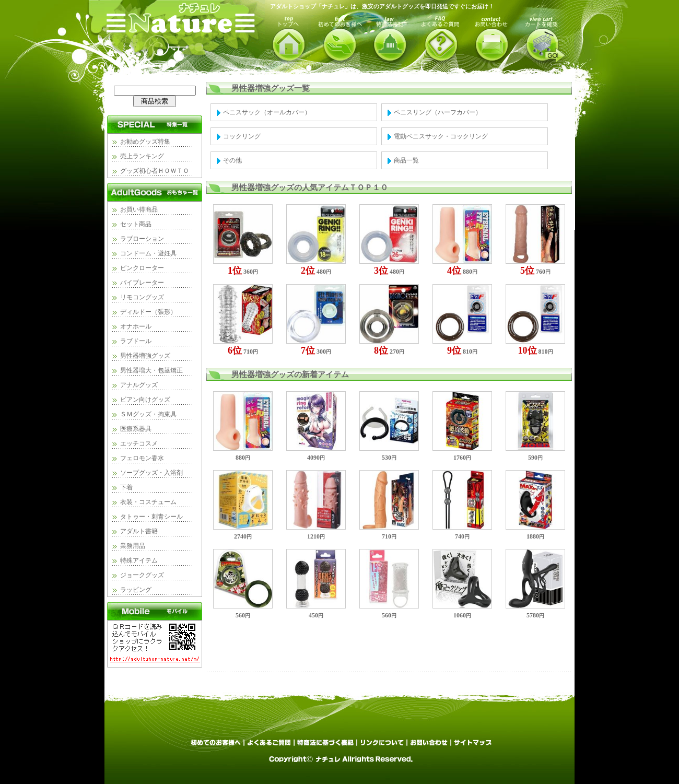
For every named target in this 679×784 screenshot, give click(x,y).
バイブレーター (142, 283)
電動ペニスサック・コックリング (441, 136)
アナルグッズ (139, 385)
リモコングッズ (142, 297)
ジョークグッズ (142, 575)
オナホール (136, 326)
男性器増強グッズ (145, 356)
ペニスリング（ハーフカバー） (438, 112)
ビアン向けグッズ (145, 400)
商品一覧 (406, 160)
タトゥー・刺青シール (151, 517)
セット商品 (136, 224)
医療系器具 (136, 429)
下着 (126, 487)
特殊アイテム (139, 560)
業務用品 (133, 546)
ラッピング (136, 590)
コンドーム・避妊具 (148, 253)
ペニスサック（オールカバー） (267, 112)
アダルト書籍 (139, 531)
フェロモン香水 (142, 458)
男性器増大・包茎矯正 (151, 370)
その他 (232, 160)
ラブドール (136, 341)
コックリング (242, 136)
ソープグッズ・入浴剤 (151, 473)
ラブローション (142, 239)
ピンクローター (142, 268)
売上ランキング (142, 156)
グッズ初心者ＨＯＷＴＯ (155, 171)
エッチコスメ (139, 443)
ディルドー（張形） (148, 312)
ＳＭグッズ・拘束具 (148, 414)
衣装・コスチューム (148, 502)
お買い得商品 (139, 209)
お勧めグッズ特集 (145, 142)
